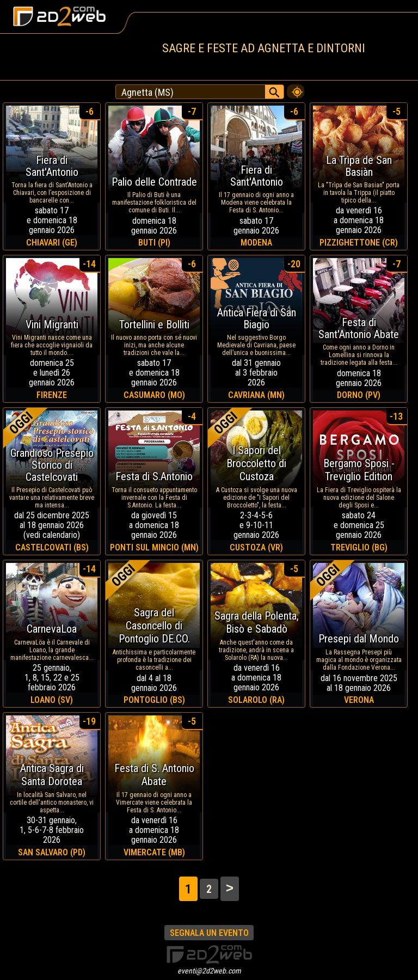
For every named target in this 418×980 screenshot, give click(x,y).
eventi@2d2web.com (209, 971)
